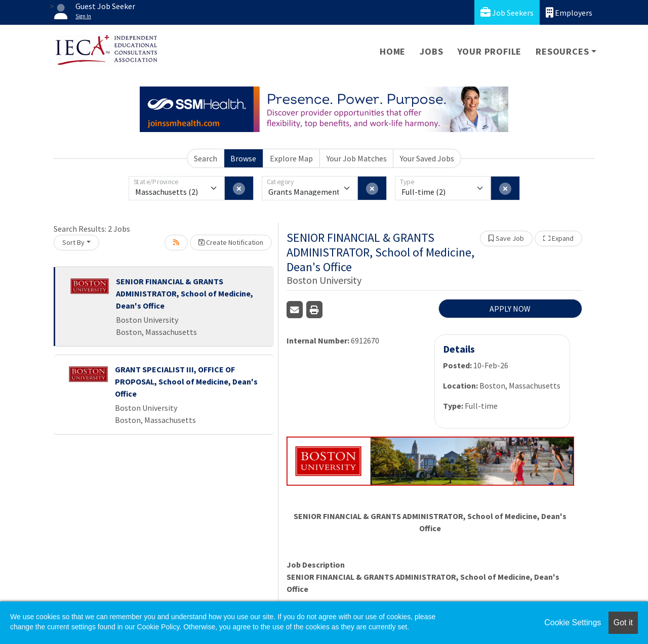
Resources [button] (562, 51)
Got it (623, 622)
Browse (243, 158)
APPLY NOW (510, 309)
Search (206, 158)
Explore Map (291, 158)
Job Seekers (507, 12)
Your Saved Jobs (427, 158)
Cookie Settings (573, 622)
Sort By (73, 242)
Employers (569, 12)
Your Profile (490, 51)
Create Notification (231, 242)
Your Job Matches (357, 158)
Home (393, 51)
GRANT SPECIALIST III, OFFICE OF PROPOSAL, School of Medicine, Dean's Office (186, 381)
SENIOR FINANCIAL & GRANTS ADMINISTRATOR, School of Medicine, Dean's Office (185, 293)
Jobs (431, 51)
